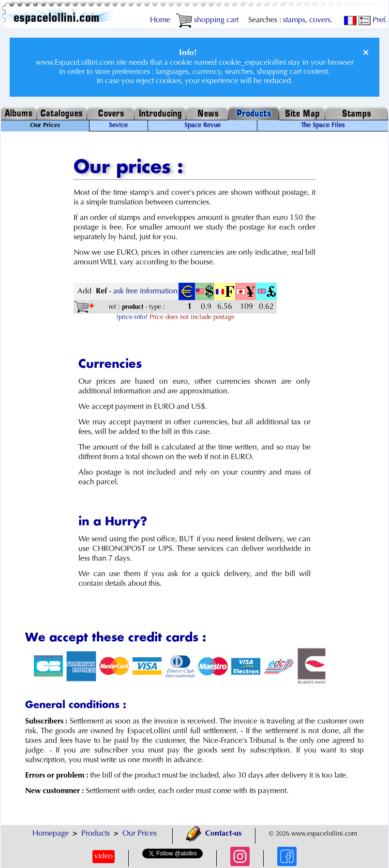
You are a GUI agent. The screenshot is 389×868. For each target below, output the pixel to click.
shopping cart (207, 20)
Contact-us (214, 834)
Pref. (373, 20)
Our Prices (140, 834)
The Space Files (323, 126)
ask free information (145, 291)
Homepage (51, 834)
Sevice (118, 126)
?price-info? (132, 318)
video (104, 856)
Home (160, 20)
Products (96, 834)
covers (320, 20)
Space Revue (202, 126)
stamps (294, 20)
